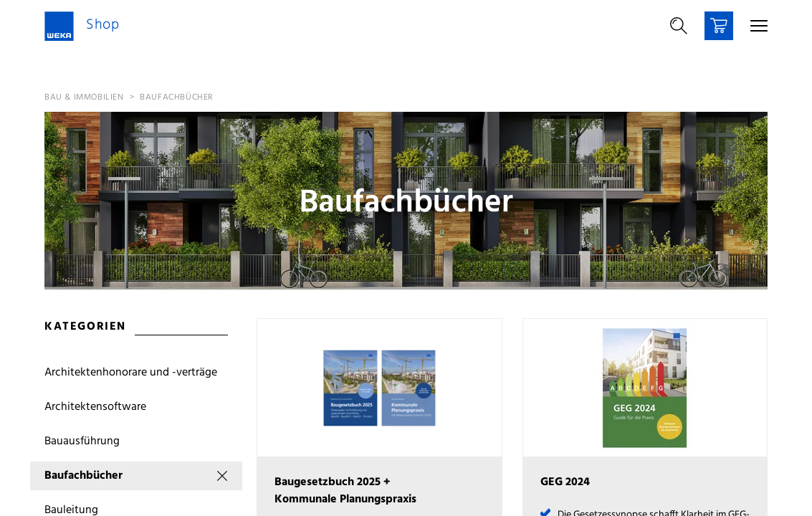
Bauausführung (82, 441)
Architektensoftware (95, 407)
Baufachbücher (177, 97)
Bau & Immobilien (84, 97)
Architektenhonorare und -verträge (131, 373)
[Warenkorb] (719, 26)
